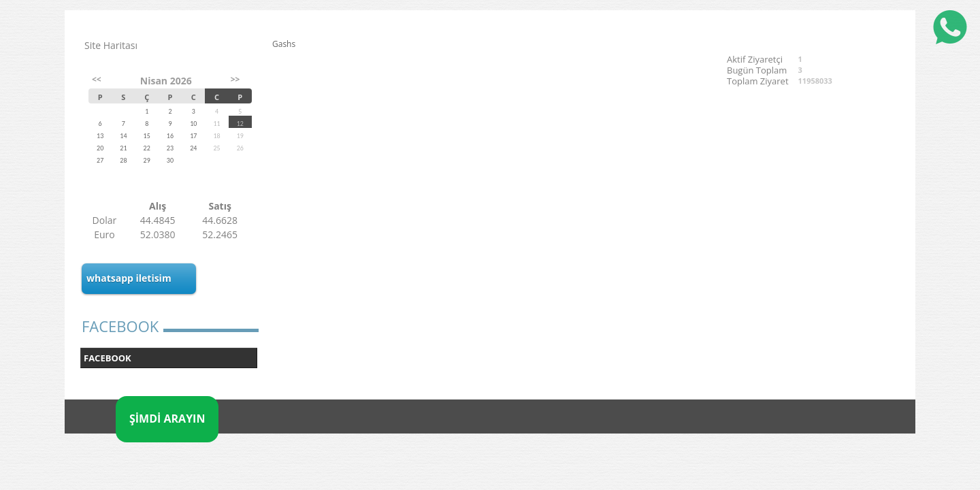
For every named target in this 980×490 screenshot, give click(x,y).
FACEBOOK (108, 358)
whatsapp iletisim (129, 278)
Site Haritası (111, 45)
